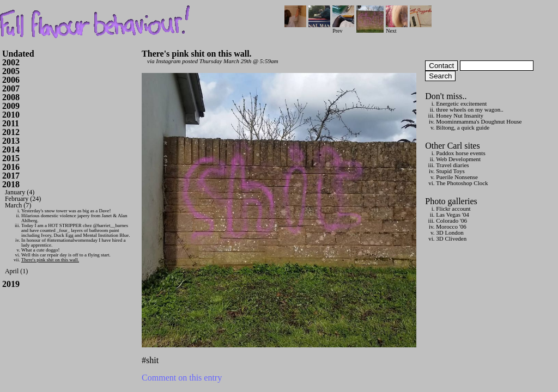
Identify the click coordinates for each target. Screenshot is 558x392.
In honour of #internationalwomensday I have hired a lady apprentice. (74, 243)
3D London (450, 232)
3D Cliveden (451, 238)
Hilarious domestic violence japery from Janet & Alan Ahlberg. (74, 218)
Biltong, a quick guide (463, 127)
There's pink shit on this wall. (50, 260)
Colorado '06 (451, 220)
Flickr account (453, 209)
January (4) (20, 192)
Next (397, 28)
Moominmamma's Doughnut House (479, 121)
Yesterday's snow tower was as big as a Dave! (66, 211)
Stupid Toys (450, 171)
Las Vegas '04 (452, 215)
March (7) (18, 205)
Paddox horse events (460, 153)
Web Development (458, 159)
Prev (343, 28)
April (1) (16, 271)
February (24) (23, 199)
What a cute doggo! (41, 250)
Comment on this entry (182, 378)
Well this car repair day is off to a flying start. (66, 255)
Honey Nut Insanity (460, 115)
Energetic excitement (461, 103)
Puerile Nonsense (457, 177)
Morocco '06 (451, 226)
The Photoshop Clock (462, 183)
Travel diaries (452, 165)
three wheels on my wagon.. (469, 109)
